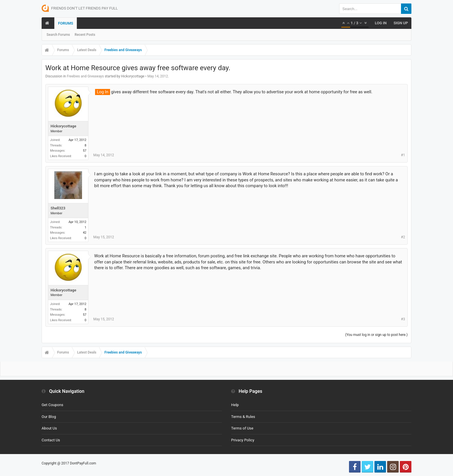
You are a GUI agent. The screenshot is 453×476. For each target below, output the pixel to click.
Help (235, 405)
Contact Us (51, 440)
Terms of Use (242, 428)
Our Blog (49, 417)
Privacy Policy (243, 440)
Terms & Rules (243, 417)
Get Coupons (52, 405)
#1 (403, 155)
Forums (66, 23)
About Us (49, 428)
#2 (403, 237)
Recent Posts (85, 35)
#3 (403, 319)
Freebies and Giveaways (85, 76)
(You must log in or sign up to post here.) (376, 335)
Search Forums (58, 35)
